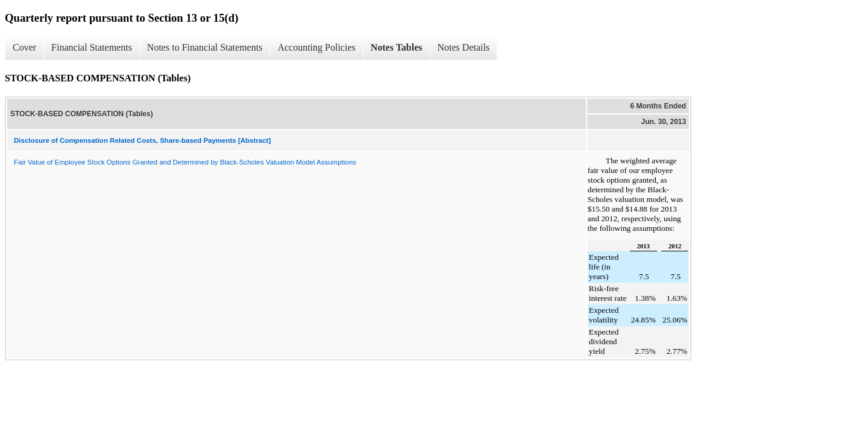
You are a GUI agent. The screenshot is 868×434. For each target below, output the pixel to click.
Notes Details (464, 47)
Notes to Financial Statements (205, 47)
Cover (24, 47)
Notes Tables (397, 47)
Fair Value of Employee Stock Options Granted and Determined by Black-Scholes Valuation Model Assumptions (185, 162)
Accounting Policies (316, 47)
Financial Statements (92, 47)
